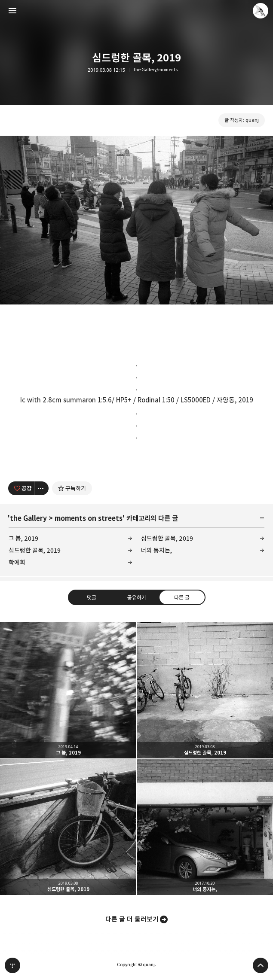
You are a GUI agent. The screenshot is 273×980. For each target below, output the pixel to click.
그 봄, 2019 (23, 538)
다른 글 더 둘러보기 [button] (132, 919)
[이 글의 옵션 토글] (42, 488)
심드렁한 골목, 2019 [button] (205, 690)
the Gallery (28, 518)
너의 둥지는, (156, 550)
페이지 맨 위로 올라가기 (261, 965)
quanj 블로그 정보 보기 (261, 11)
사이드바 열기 (12, 11)
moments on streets (89, 518)
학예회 (17, 562)
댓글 (91, 597)
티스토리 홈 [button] (12, 965)
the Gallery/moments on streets (160, 70)
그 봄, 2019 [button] (68, 690)
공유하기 (136, 597)
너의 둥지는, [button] (205, 827)
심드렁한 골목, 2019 (167, 538)
